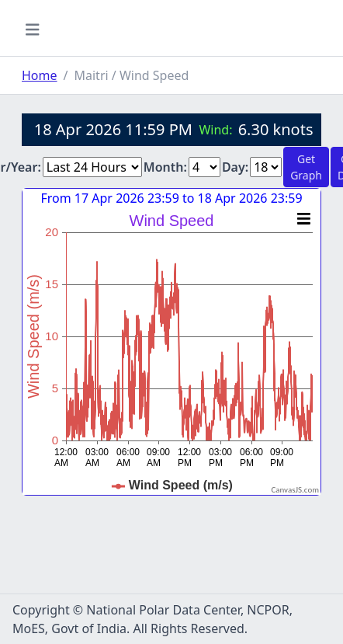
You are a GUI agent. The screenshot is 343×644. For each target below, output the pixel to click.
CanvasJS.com (295, 490)
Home (40, 75)
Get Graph (306, 167)
